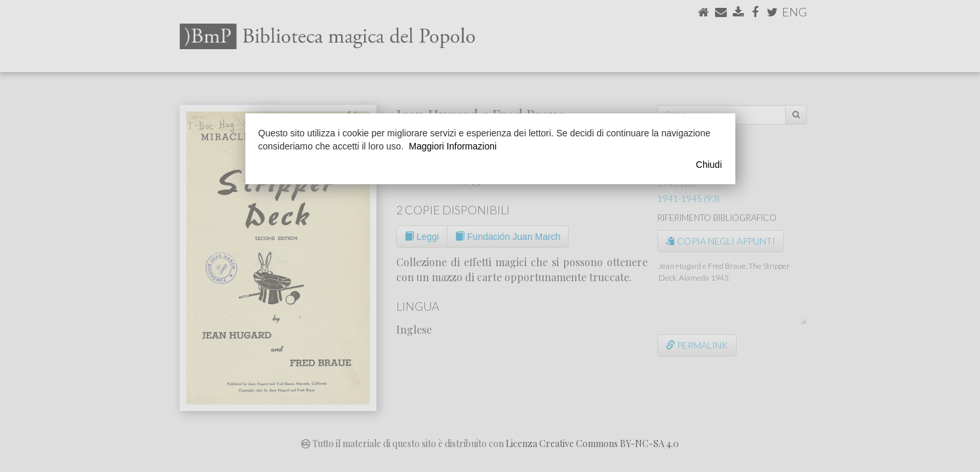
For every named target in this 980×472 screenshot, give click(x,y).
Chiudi (709, 165)
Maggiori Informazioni (453, 146)
